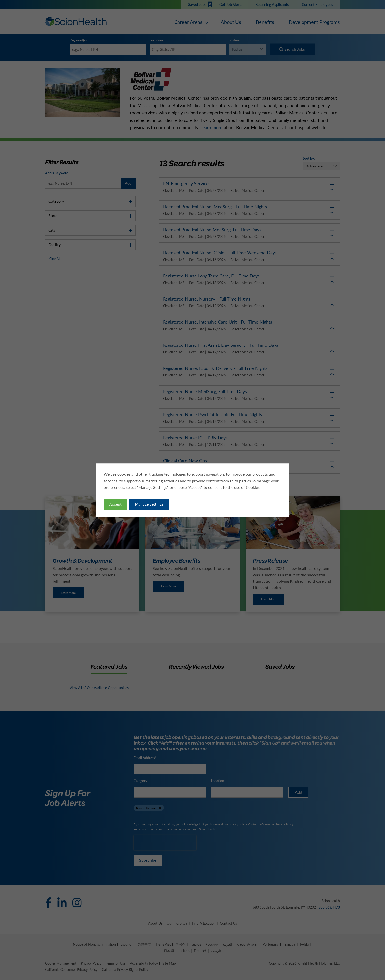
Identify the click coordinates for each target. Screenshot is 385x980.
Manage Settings (149, 504)
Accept (115, 504)
